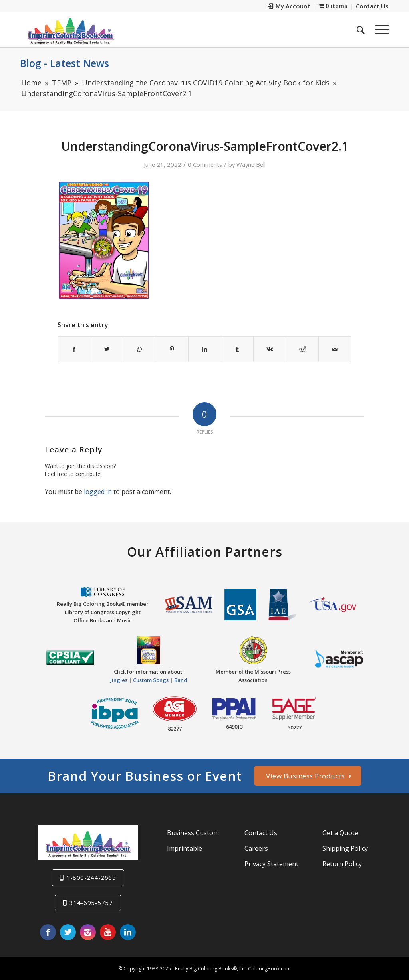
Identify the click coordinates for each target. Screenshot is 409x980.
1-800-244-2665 (91, 877)
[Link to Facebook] (48, 932)
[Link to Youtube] (108, 932)
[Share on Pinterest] (172, 349)
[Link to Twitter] (68, 932)
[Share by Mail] (335, 349)
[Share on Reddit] (303, 349)
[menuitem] (289, 7)
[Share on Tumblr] (237, 349)
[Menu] (379, 30)
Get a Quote (340, 833)
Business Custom (193, 833)
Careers (256, 848)
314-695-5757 (91, 903)
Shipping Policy (345, 848)
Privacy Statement (271, 864)
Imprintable (185, 848)
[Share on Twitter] (107, 349)
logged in (98, 492)
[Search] (361, 30)
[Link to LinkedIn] (128, 932)
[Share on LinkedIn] (205, 349)
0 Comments (205, 164)
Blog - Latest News (65, 63)
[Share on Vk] (270, 349)
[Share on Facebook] (74, 349)
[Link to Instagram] (88, 932)
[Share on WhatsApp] (140, 349)
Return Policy (342, 864)
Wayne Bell (251, 164)
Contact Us (261, 833)
